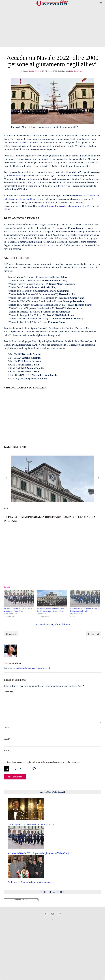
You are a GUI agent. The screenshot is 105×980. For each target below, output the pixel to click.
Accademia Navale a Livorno (22, 143)
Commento (8, 692)
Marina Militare (62, 624)
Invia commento (15, 777)
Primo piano (79, 71)
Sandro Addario (35, 71)
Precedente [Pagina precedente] (11, 634)
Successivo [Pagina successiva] (94, 634)
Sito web (8, 751)
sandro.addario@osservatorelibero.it (33, 668)
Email (7, 739)
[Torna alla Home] (53, 3)
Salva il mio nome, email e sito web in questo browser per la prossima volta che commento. (42, 762)
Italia (71, 71)
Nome (7, 727)
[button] (101, 3)
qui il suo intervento (14, 176)
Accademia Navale (44, 624)
